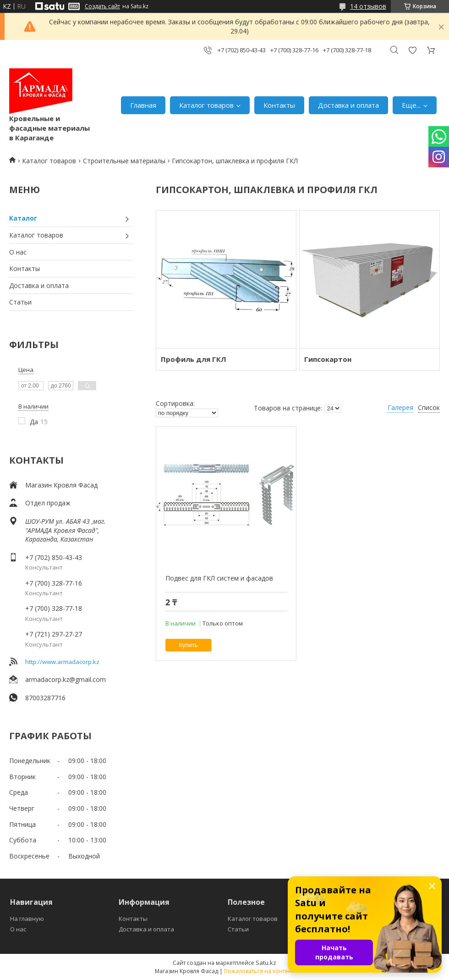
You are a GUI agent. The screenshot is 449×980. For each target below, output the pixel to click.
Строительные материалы (124, 161)
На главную (27, 919)
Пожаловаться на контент (259, 971)
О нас (18, 252)
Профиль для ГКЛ (194, 359)
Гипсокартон (328, 359)
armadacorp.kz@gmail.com (66, 679)
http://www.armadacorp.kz (62, 662)
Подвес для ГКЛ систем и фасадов (219, 578)
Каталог (23, 218)
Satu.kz (266, 963)
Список (429, 407)
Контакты (279, 105)
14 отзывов (368, 6)
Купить (189, 645)
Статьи (20, 302)
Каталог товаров (206, 105)
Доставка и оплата (348, 105)
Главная (143, 105)
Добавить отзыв (412, 50)
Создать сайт (102, 6)
